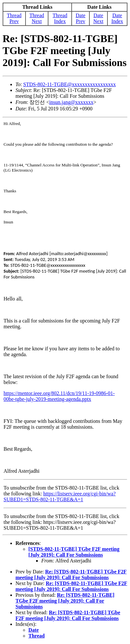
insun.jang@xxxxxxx (71, 102)
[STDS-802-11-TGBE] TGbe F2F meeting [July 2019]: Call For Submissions (74, 552)
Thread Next (37, 18)
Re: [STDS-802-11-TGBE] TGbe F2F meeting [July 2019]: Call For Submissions (71, 575)
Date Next (98, 18)
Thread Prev (14, 18)
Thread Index (60, 18)
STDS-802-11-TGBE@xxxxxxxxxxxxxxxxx (70, 84)
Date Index (117, 18)
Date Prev (80, 18)
